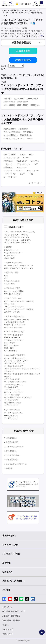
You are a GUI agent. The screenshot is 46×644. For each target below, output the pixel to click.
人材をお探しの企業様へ (13, 581)
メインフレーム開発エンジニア (16, 361)
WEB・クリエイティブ (32, 10)
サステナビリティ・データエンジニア (19, 266)
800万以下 (8, 98)
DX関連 (9, 247)
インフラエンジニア (12, 390)
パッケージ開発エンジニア (14, 358)
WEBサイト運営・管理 (13, 327)
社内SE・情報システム (15, 316)
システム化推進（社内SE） (15, 322)
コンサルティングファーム (14, 138)
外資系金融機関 (10, 129)
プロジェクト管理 (13, 288)
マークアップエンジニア (14, 335)
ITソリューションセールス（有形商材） (20, 301)
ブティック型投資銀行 (12, 132)
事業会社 (30, 138)
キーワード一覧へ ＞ (36, 183)
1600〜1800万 (9, 105)
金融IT (22, 174)
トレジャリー (21, 167)
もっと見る (39, 36)
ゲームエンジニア (11, 400)
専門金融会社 (28, 132)
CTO (6, 276)
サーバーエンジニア (12, 395)
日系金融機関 (23, 129)
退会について (8, 634)
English (6, 625)
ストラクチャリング (11, 158)
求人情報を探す (16, 10)
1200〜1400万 (9, 102)
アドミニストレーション (13, 171)
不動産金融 (8, 161)
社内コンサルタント (12, 281)
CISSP (26, 158)
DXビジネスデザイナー (13, 253)
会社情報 (6, 590)
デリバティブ (11, 174)
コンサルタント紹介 (11, 554)
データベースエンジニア (14, 384)
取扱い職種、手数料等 (11, 620)
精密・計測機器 (10, 155)
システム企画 (9, 284)
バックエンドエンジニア (14, 366)
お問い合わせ (8, 607)
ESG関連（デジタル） (15, 262)
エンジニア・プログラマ (15, 355)
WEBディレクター (11, 345)
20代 (31, 174)
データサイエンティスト (14, 413)
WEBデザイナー (10, 343)
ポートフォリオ (33, 171)
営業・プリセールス (14, 298)
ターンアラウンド (10, 177)
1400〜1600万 (23, 102)
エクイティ (35, 161)
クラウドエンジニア (12, 379)
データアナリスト (11, 418)
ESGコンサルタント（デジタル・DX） (19, 268)
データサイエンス (13, 410)
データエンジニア (11, 387)
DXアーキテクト (11, 255)
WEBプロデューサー (12, 338)
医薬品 (22, 155)
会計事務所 (8, 167)
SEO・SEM (9, 348)
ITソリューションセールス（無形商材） (20, 309)
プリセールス (9, 304)
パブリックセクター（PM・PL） (17, 237)
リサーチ (9, 164)
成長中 (32, 155)
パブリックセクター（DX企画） (17, 235)
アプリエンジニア (11, 405)
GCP (36, 164)
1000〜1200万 (32, 98)
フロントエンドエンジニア (14, 363)
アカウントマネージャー (14, 307)
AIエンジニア (9, 258)
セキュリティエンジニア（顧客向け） (19, 398)
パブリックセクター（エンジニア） (18, 240)
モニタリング (21, 161)
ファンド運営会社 (10, 135)
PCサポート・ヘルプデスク (15, 325)
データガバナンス (11, 416)
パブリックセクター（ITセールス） (18, 243)
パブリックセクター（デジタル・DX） (21, 232)
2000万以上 (35, 105)
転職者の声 (7, 572)
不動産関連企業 (26, 135)
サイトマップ (8, 629)
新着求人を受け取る (23, 60)
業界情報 (6, 563)
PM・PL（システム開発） (14, 291)
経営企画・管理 (12, 273)
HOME (5, 10)
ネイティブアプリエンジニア (15, 382)
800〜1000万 (19, 98)
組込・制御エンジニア (13, 403)
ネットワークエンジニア (14, 392)
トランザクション (23, 164)
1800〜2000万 (23, 105)
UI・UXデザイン (11, 351)
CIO (6, 278)
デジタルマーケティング (14, 340)
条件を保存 (23, 51)
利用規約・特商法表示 (11, 616)
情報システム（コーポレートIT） (17, 320)
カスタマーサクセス (12, 312)
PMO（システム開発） (13, 294)
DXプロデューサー (11, 250)
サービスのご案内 (10, 545)
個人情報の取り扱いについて (14, 612)
